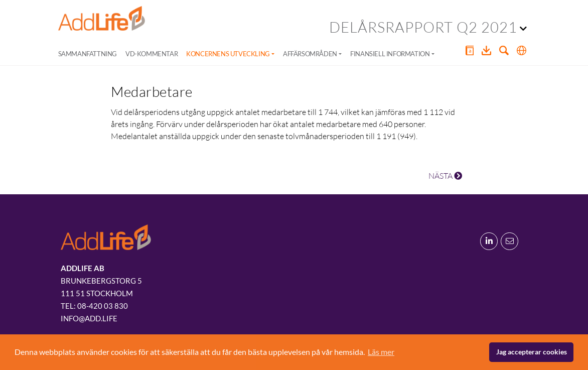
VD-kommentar (152, 54)
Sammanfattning (88, 54)
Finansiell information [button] (390, 54)
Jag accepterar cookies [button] (532, 352)
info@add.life (89, 318)
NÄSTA (445, 176)
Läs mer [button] (381, 352)
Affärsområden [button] (310, 54)
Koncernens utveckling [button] (228, 54)
